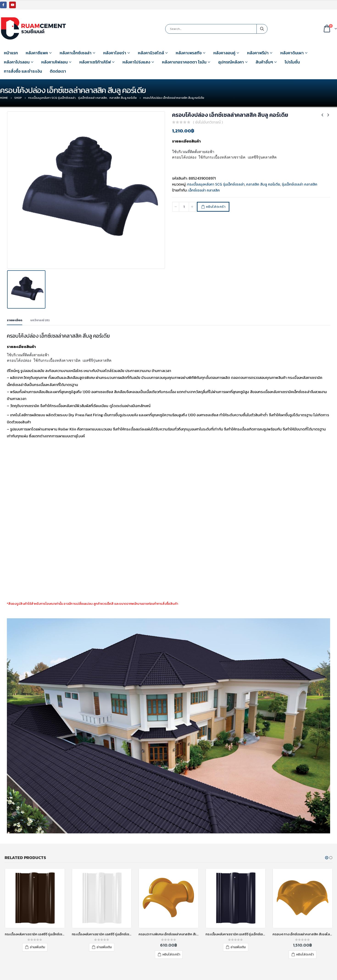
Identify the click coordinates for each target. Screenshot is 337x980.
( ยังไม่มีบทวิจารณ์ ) (208, 122)
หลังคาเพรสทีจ (189, 53)
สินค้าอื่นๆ (264, 62)
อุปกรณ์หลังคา (231, 62)
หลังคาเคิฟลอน (54, 62)
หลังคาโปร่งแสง (136, 62)
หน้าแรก (11, 53)
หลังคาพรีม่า (258, 53)
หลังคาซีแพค (37, 53)
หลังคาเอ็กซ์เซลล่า (76, 53)
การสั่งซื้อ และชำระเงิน (23, 71)
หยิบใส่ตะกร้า (216, 207)
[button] (327, 836)
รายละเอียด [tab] (15, 299)
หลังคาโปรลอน (17, 62)
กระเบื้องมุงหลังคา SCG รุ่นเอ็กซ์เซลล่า (216, 184)
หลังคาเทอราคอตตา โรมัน (184, 62)
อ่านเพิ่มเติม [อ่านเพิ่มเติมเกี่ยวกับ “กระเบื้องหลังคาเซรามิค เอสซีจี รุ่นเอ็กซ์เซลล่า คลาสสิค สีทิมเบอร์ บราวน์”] (37, 925)
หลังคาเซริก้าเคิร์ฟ (95, 62)
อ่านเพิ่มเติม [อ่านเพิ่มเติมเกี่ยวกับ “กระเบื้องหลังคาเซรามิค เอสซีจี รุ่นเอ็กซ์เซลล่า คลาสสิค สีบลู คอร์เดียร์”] (238, 925)
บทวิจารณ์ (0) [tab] (40, 299)
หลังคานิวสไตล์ (151, 53)
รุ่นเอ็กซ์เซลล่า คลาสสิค (299, 184)
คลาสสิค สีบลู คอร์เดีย (263, 184)
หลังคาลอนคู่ (224, 53)
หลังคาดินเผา (292, 53)
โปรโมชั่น (292, 62)
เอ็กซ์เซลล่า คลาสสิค (204, 190)
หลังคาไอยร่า (115, 53)
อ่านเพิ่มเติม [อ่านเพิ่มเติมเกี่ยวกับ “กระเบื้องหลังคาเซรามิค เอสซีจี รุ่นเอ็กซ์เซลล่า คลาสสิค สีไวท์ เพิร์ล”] (104, 925)
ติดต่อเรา (58, 71)
